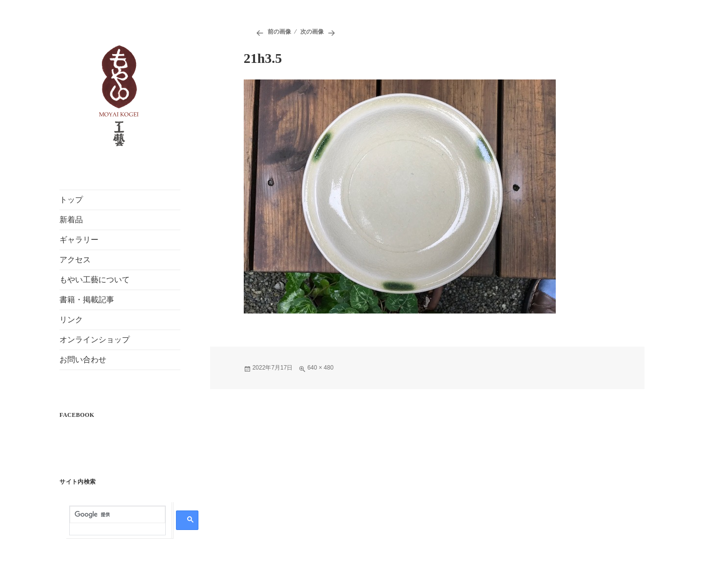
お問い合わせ (83, 360)
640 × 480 (320, 368)
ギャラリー (79, 240)
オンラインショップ (95, 340)
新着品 (71, 220)
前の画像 (279, 32)
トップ (71, 200)
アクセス (75, 260)
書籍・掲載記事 (87, 300)
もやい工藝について (95, 280)
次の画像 (312, 32)
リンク (71, 320)
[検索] (117, 515)
